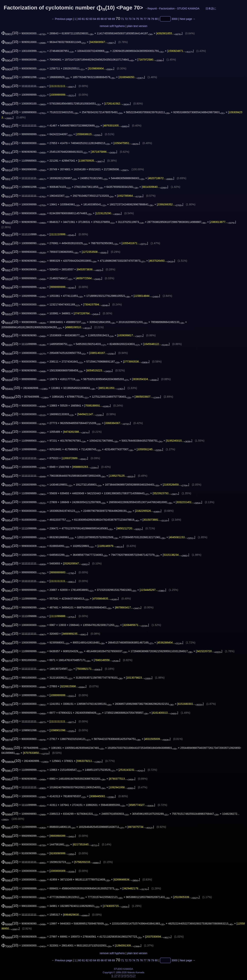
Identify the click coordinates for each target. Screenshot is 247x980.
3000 (175, 19)
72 (126, 19)
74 (134, 19)
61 (83, 19)
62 (87, 19)
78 (149, 19)
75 (138, 19)
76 (141, 19)
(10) (10, 33)
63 (91, 19)
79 (153, 19)
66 (102, 19)
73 (130, 19)
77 (145, 19)
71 (123, 19)
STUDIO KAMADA (188, 8)
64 (95, 19)
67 (106, 19)
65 (98, 19)
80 (156, 19)
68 (110, 19)
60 (80, 19)
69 (113, 19)
